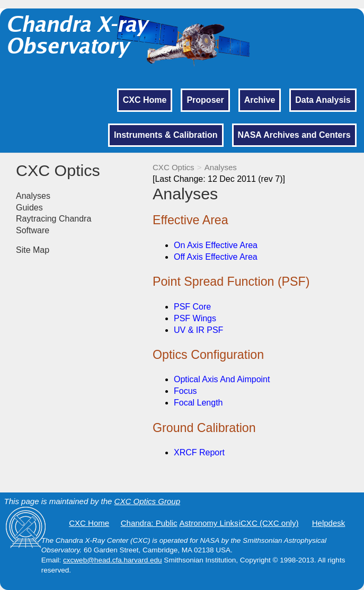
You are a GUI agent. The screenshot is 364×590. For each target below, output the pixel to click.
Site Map (33, 250)
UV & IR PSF (198, 330)
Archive (260, 100)
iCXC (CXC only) (269, 523)
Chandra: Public (149, 523)
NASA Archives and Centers (294, 135)
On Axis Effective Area (216, 245)
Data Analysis (323, 100)
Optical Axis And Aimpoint (222, 379)
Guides (29, 208)
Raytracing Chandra (54, 219)
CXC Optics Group (147, 501)
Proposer (205, 100)
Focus (185, 391)
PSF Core (192, 307)
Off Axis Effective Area (216, 257)
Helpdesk (329, 523)
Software (33, 230)
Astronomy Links (209, 523)
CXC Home (145, 100)
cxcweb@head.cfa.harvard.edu (113, 560)
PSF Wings (195, 318)
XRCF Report (199, 452)
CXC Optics (174, 167)
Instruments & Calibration (166, 135)
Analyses (221, 167)
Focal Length (198, 403)
